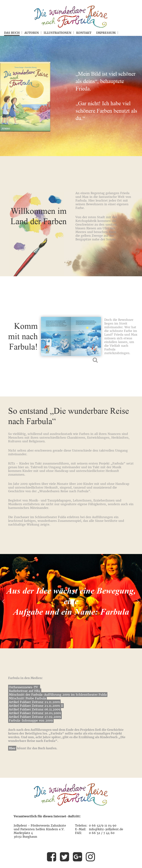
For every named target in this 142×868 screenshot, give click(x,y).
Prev (4, 601)
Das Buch (12, 33)
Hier (12, 748)
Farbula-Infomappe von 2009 (31, 720)
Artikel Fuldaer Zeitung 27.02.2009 (35, 717)
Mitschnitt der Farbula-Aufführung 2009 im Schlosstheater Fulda (58, 695)
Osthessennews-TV (23, 687)
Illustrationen (58, 33)
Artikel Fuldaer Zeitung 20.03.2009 (35, 713)
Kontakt (84, 33)
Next (138, 601)
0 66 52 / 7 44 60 (102, 833)
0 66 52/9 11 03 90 (103, 825)
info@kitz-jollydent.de (106, 829)
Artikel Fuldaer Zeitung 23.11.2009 (34, 702)
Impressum (106, 33)
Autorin (32, 33)
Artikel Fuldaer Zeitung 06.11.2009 (35, 709)
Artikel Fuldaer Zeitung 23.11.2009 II (36, 706)
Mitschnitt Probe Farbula (27, 698)
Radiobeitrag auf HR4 (25, 691)
